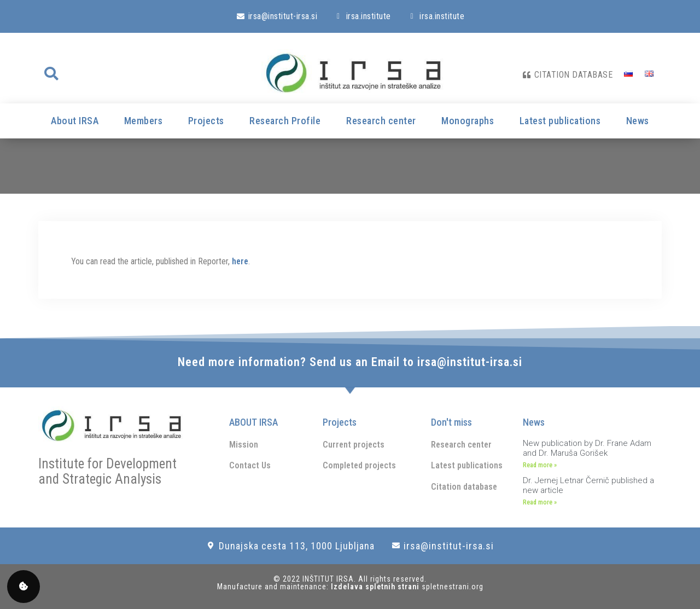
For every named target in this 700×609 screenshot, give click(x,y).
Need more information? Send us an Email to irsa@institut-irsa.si (350, 362)
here (240, 261)
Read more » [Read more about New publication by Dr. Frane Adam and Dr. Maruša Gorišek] (540, 465)
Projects (206, 121)
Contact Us (250, 465)
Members (144, 121)
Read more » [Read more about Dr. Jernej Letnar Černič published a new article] (540, 502)
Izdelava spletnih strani (376, 587)
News (638, 121)
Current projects (354, 445)
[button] (51, 74)
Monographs (468, 121)
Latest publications (560, 121)
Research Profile (285, 121)
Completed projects (359, 465)
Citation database (464, 487)
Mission (244, 445)
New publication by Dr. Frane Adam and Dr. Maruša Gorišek (587, 448)
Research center (381, 121)
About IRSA (75, 121)
